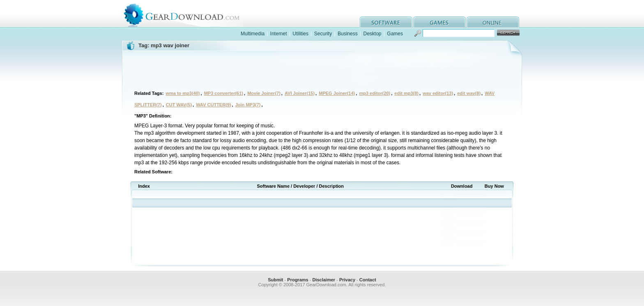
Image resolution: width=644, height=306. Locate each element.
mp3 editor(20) (375, 93)
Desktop (372, 34)
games (439, 22)
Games (395, 34)
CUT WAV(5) (179, 105)
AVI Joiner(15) (300, 93)
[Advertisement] (322, 69)
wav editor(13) (438, 93)
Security (323, 34)
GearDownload (188, 14)
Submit (275, 280)
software (386, 22)
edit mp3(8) (406, 93)
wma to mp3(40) (183, 93)
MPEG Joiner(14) (337, 93)
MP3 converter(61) (224, 93)
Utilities (300, 34)
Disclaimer (324, 280)
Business (348, 34)
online (493, 22)
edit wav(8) (469, 93)
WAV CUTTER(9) (213, 105)
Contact (368, 280)
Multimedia (253, 34)
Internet (279, 34)
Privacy (347, 280)
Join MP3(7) (248, 105)
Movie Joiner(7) (264, 93)
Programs (298, 280)
